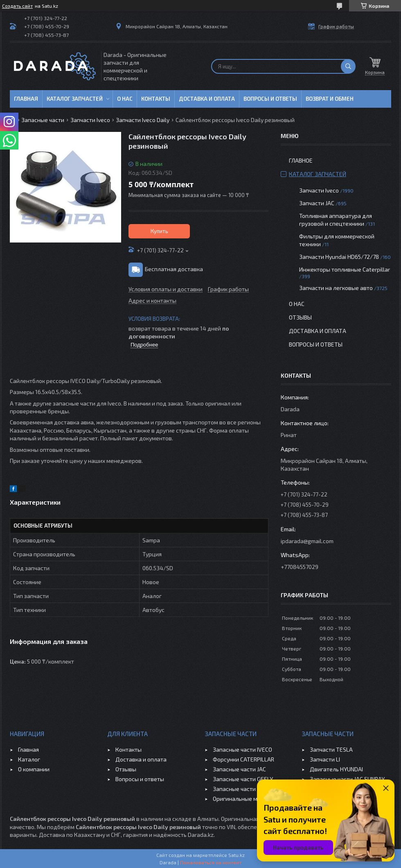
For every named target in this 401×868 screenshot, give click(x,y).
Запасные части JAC (239, 769)
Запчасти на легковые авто (336, 288)
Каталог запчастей (75, 99)
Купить (159, 231)
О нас (125, 99)
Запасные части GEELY (243, 779)
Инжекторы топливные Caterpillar (345, 269)
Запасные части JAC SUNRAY (347, 779)
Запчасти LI (325, 759)
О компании (34, 769)
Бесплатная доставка (174, 269)
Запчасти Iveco (90, 120)
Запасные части (43, 120)
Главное (301, 160)
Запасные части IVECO (242, 749)
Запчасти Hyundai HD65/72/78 (339, 257)
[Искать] (348, 66)
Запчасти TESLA (331, 749)
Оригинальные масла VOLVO (251, 799)
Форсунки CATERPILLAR (243, 759)
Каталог (29, 759)
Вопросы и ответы (270, 99)
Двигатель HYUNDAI (336, 769)
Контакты (156, 99)
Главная (26, 99)
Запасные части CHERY (243, 789)
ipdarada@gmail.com (307, 541)
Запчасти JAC (317, 203)
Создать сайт (17, 6)
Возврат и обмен (330, 99)
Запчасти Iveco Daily (143, 120)
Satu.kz (237, 855)
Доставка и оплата (207, 99)
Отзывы (300, 317)
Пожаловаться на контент (211, 862)
